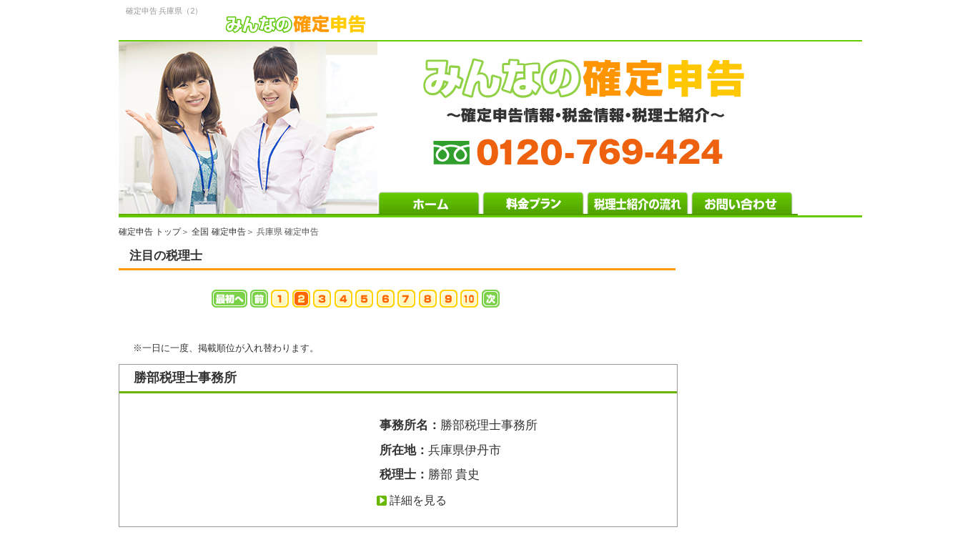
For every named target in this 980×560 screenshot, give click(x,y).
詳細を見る (418, 500)
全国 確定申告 (218, 232)
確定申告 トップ (150, 232)
